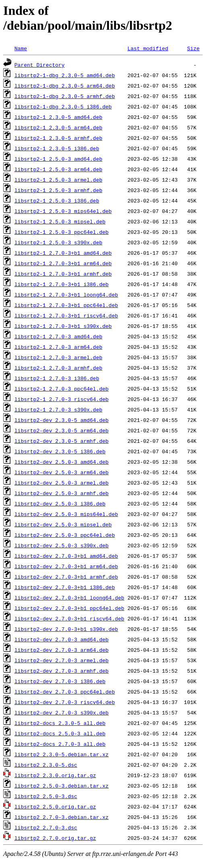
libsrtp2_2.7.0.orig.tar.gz (55, 838)
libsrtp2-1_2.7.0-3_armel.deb (58, 357)
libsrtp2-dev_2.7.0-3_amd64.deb (62, 639)
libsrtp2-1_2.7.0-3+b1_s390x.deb (63, 326)
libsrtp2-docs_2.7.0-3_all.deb (60, 744)
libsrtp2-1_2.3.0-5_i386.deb (57, 148)
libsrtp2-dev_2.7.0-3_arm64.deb (62, 650)
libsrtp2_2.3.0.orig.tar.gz (55, 775)
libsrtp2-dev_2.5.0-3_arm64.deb (62, 472)
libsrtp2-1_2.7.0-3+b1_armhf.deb (63, 274)
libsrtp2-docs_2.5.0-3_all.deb (60, 733)
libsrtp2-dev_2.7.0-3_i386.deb (60, 681)
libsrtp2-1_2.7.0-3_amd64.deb (58, 336)
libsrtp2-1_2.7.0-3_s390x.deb (58, 409)
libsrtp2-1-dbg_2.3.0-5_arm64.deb (65, 86)
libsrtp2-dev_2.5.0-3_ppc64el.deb (65, 535)
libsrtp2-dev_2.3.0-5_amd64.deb (62, 420)
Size (193, 48)
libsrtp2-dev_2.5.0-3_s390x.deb (62, 545)
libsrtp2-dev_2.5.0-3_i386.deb (60, 504)
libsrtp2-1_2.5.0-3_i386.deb (57, 201)
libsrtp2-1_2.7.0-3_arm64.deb (58, 347)
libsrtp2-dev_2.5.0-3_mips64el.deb (66, 514)
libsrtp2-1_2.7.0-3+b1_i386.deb (62, 284)
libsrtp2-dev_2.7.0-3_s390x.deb (62, 712)
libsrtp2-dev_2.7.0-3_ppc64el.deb (65, 692)
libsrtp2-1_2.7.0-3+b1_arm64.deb (63, 263)
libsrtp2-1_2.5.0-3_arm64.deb (58, 169)
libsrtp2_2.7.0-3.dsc (46, 827)
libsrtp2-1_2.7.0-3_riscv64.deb (62, 399)
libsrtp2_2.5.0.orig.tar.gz (55, 807)
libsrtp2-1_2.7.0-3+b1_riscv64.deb (66, 315)
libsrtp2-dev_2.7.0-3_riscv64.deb (65, 702)
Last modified (148, 48)
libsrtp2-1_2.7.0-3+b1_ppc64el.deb (66, 305)
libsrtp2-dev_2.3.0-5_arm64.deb (62, 430)
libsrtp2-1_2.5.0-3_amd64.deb (58, 159)
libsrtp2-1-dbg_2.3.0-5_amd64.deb (65, 75)
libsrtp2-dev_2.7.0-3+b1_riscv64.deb (69, 618)
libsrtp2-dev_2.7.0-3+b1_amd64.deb (66, 556)
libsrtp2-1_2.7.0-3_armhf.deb (58, 368)
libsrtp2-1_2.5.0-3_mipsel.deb (60, 221)
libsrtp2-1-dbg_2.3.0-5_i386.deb (63, 106)
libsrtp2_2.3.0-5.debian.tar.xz (62, 754)
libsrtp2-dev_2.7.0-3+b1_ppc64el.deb (69, 608)
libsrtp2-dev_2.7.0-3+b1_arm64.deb (66, 566)
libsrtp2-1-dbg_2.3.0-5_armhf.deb (65, 96)
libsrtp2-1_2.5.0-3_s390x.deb (58, 242)
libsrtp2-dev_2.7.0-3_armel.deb (62, 660)
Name (21, 48)
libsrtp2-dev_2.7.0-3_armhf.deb (62, 671)
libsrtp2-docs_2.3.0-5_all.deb (60, 723)
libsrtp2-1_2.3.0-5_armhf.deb (58, 138)
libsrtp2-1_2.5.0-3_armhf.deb (58, 190)
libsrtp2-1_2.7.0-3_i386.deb (57, 378)
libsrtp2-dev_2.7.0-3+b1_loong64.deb (69, 598)
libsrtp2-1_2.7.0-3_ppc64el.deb (62, 389)
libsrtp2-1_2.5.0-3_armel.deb (58, 180)
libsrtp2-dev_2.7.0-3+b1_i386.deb (65, 587)
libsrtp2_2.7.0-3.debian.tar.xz (62, 817)
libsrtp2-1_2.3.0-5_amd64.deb (58, 117)
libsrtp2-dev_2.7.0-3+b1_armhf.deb (66, 577)
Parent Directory (40, 65)
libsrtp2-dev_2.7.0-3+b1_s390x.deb (66, 629)
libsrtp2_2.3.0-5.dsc (46, 765)
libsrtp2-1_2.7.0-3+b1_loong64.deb (66, 295)
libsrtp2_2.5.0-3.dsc (46, 796)
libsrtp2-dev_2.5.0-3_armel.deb (62, 483)
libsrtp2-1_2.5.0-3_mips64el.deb (63, 211)
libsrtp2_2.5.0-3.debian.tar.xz (62, 786)
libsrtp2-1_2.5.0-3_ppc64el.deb (62, 232)
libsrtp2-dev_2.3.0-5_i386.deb (60, 451)
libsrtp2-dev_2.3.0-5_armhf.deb (62, 441)
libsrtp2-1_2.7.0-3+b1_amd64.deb (63, 253)
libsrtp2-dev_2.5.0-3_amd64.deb (62, 462)
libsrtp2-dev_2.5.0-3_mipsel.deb (63, 524)
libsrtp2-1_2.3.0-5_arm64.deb (58, 127)
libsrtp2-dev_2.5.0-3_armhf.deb (62, 493)
